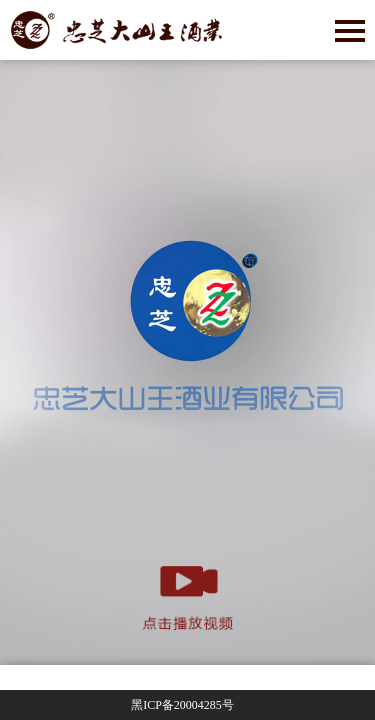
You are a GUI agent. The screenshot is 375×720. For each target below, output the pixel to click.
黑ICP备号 (182, 705)
